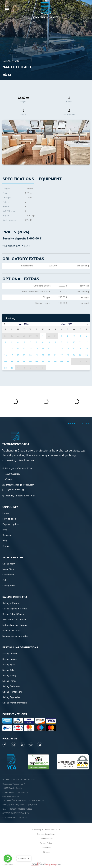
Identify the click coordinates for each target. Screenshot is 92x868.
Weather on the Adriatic (14, 620)
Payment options (11, 524)
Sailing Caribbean (11, 686)
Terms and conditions (46, 834)
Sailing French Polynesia (15, 703)
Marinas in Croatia (11, 631)
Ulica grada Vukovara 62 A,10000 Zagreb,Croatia (19, 474)
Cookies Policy (46, 839)
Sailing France (9, 681)
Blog (5, 541)
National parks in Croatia (15, 625)
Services (7, 535)
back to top (79, 424)
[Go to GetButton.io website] (8, 865)
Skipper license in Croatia (15, 636)
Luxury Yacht (9, 586)
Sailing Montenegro (12, 692)
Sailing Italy (8, 670)
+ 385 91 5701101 (15, 490)
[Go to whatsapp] (8, 859)
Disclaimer (46, 848)
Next (86, 143)
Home (5, 513)
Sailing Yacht (9, 564)
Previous (7, 143)
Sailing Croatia (10, 654)
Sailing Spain (9, 665)
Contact (6, 546)
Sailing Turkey (9, 675)
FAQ (5, 530)
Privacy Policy (46, 843)
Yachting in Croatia (46, 18)
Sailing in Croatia (11, 603)
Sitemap (46, 852)
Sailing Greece (9, 659)
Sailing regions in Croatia (15, 609)
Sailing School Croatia (13, 614)
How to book (9, 519)
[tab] (50, 179)
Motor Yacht (9, 569)
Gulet (5, 580)
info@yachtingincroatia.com (20, 485)
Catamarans (8, 575)
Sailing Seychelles (11, 697)
